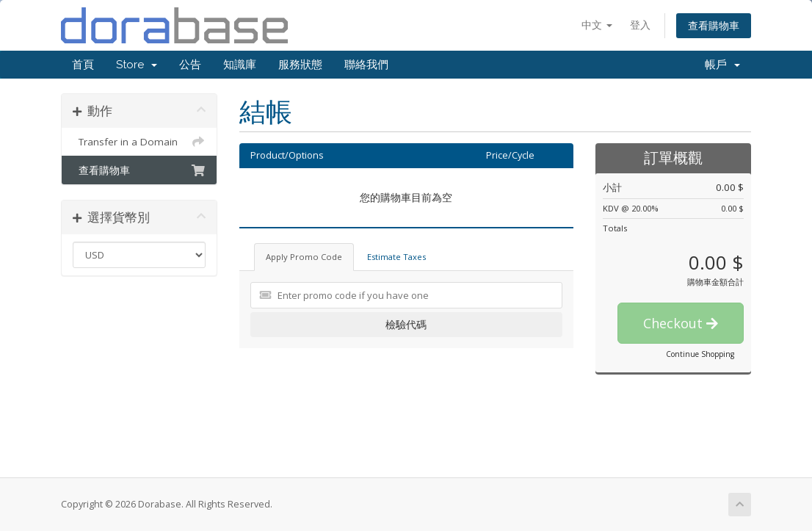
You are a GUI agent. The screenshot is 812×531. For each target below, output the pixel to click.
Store (137, 65)
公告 (190, 65)
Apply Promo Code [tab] (304, 257)
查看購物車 (714, 25)
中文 (597, 25)
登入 (640, 25)
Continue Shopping (700, 354)
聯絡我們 (366, 65)
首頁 (83, 65)
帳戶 (722, 65)
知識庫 (240, 65)
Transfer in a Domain (139, 142)
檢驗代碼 (406, 324)
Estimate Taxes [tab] (396, 257)
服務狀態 (300, 65)
